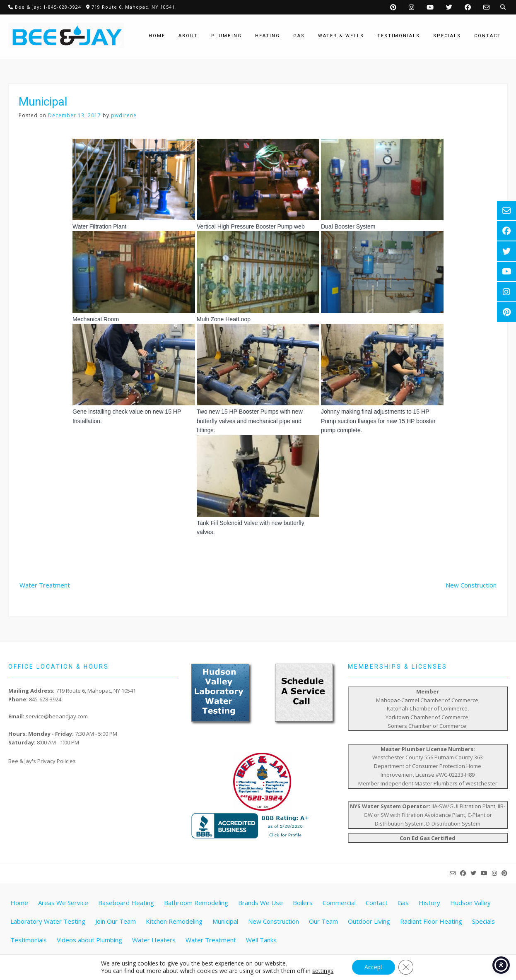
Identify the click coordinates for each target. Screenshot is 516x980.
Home (19, 903)
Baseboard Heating (126, 903)
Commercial (339, 903)
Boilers (303, 903)
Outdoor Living (369, 921)
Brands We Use (260, 903)
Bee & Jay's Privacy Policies (42, 761)
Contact (377, 903)
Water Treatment (45, 585)
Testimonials (29, 940)
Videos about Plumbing (89, 940)
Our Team (323, 921)
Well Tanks (261, 940)
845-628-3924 (45, 699)
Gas (403, 903)
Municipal (225, 921)
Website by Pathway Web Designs (261, 966)
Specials (483, 921)
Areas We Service (63, 903)
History (429, 903)
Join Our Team (116, 921)
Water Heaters (154, 940)
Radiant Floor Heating (431, 921)
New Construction (471, 585)
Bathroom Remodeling (196, 903)
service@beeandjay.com (57, 716)
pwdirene (124, 115)
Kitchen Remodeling (174, 921)
